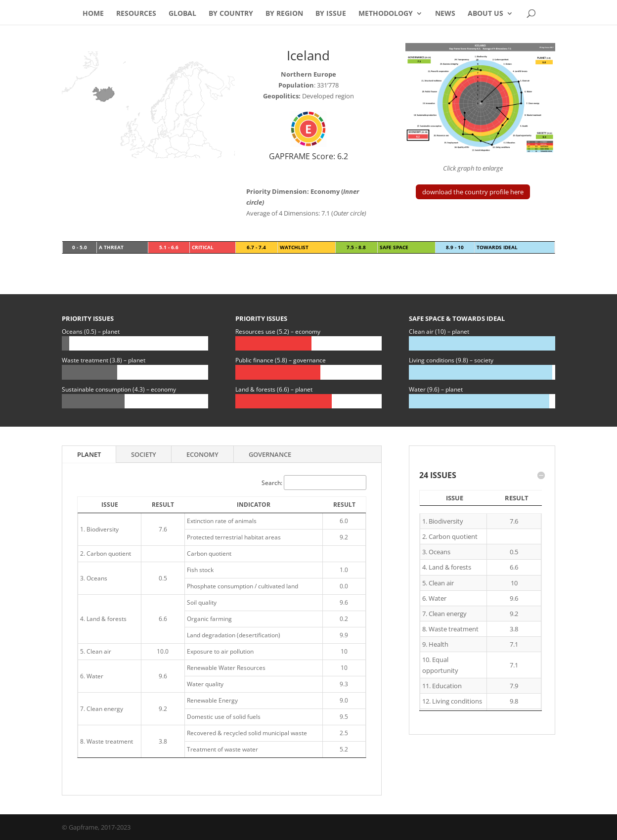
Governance (270, 454)
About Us (485, 14)
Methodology (386, 14)
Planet (89, 454)
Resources (136, 14)
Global (182, 14)
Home (93, 14)
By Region (284, 14)
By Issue (331, 14)
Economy (202, 454)
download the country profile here (473, 192)
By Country (231, 14)
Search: (314, 483)
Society (144, 454)
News (445, 14)
